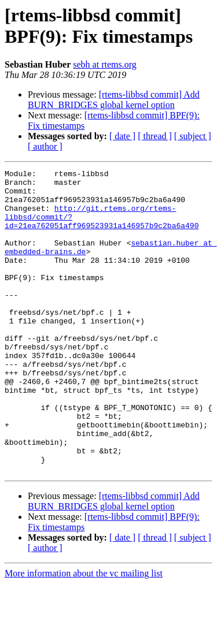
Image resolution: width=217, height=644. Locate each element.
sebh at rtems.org (104, 64)
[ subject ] (193, 136)
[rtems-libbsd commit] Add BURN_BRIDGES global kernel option (114, 100)
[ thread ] (155, 136)
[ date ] (122, 136)
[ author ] (45, 146)
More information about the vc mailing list (84, 634)
